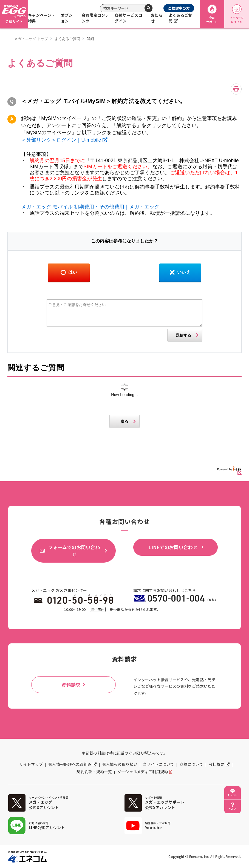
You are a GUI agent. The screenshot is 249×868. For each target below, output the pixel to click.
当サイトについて (159, 764)
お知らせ (157, 18)
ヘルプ (233, 809)
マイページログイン (237, 14)
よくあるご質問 (180, 18)
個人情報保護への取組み (70, 764)
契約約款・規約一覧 (94, 772)
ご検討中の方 (179, 8)
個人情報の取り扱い (120, 764)
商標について (191, 764)
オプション (67, 18)
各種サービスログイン (128, 18)
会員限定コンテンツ (95, 18)
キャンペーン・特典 (42, 18)
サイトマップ (31, 764)
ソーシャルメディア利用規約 (143, 772)
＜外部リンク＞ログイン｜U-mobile (61, 140)
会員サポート (212, 14)
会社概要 (217, 764)
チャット (232, 795)
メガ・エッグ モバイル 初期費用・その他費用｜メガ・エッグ (90, 207)
